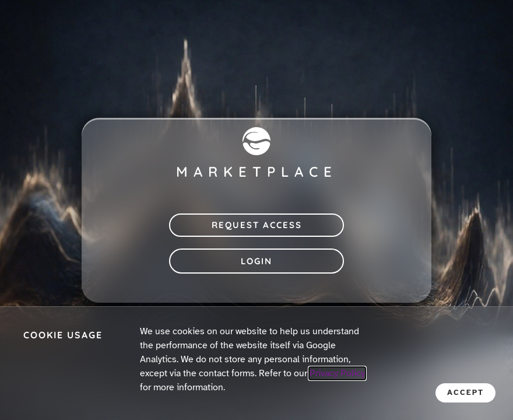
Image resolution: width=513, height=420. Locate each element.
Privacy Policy (337, 373)
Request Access (257, 225)
